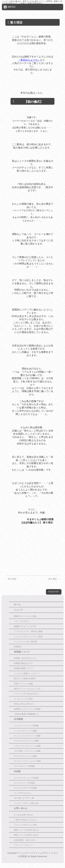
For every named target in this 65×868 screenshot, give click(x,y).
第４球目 (54, 579)
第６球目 (11, 579)
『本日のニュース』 (29, 60)
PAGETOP (54, 592)
